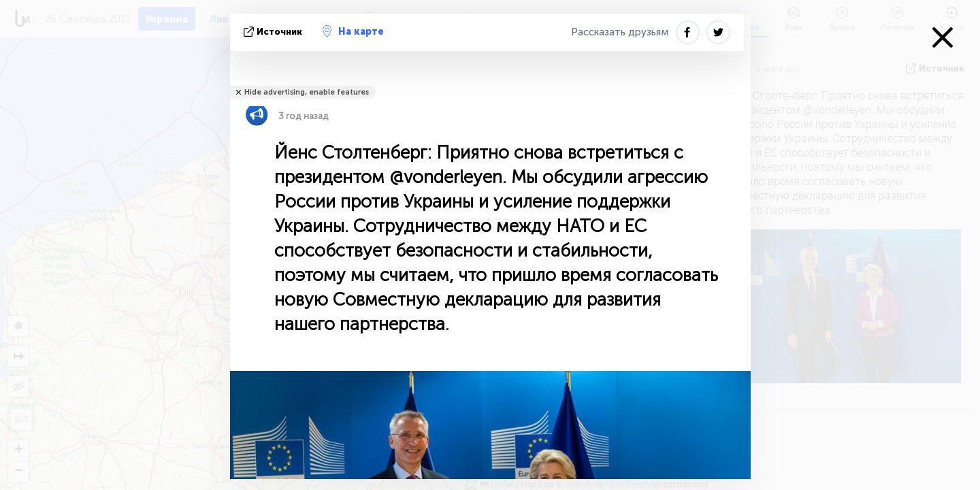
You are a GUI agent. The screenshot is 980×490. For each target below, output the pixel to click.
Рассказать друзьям (620, 32)
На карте (353, 31)
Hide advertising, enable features (307, 92)
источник (274, 32)
